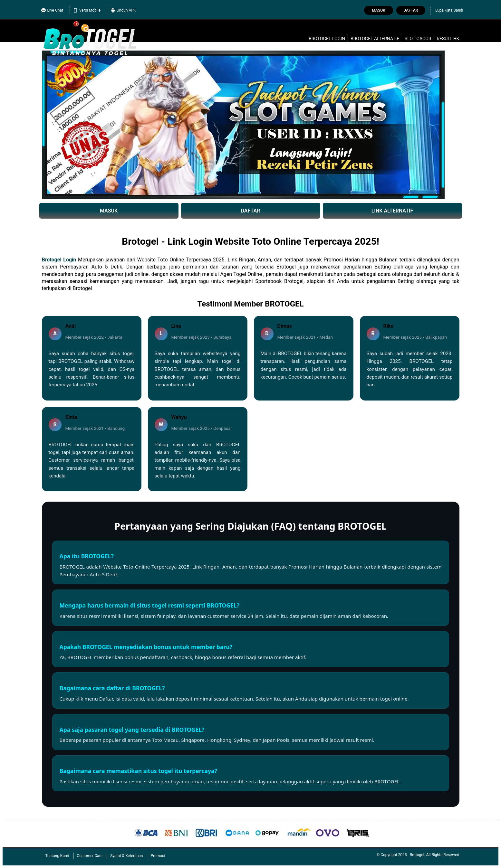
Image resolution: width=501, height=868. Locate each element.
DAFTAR (251, 211)
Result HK (448, 39)
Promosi (158, 856)
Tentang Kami (57, 856)
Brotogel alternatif (375, 39)
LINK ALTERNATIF (392, 211)
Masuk (378, 10)
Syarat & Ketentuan (126, 856)
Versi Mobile (87, 10)
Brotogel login (327, 39)
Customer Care (90, 856)
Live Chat (52, 10)
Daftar (411, 10)
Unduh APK (123, 10)
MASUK (109, 211)
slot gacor (418, 39)
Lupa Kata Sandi (449, 10)
